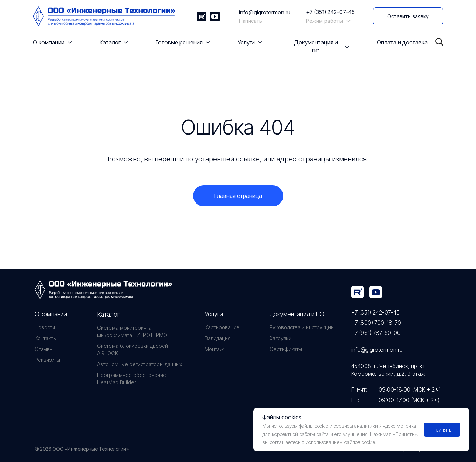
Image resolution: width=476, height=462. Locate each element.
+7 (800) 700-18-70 (376, 323)
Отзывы (44, 349)
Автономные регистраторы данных (140, 364)
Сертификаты (286, 349)
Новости (45, 327)
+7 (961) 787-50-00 (376, 333)
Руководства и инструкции (302, 327)
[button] (408, 16)
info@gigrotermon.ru (265, 12)
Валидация (218, 338)
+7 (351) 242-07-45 (330, 12)
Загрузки (280, 338)
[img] (358, 292)
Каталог (108, 314)
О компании (51, 314)
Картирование (222, 327)
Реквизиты (47, 360)
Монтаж (214, 349)
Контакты (46, 338)
